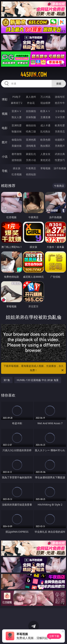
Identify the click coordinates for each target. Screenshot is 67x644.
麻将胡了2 (17, 103)
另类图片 (60, 146)
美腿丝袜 (17, 146)
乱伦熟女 (45, 131)
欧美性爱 (60, 125)
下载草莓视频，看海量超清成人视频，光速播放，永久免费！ (34, 368)
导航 (5, 171)
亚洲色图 (31, 140)
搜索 (59, 84)
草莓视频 (45, 168)
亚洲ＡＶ (17, 111)
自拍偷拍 (31, 111)
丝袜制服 (31, 117)
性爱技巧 (60, 160)
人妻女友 (45, 154)
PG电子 (17, 97)
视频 (5, 114)
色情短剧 (31, 174)
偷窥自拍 (17, 140)
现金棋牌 (45, 103)
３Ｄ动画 (60, 111)
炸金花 (31, 103)
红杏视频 (17, 174)
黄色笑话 (45, 160)
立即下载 (54, 636)
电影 (5, 128)
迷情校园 (17, 160)
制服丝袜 (17, 131)
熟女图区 (45, 146)
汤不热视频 (60, 168)
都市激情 (17, 154)
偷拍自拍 (31, 125)
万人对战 (45, 97)
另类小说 (31, 160)
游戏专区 (60, 97)
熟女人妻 (17, 117)
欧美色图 (45, 140)
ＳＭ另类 (60, 117)
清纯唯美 (31, 146)
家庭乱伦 (31, 154)
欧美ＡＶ (45, 111)
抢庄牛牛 (60, 103)
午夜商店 (31, 168)
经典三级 (31, 131)
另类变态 (60, 131)
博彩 (5, 99)
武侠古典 (60, 154)
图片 (5, 142)
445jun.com (34, 75)
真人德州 (31, 97)
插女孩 (17, 168)
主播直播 (45, 117)
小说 (5, 157)
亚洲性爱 (17, 125)
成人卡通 (45, 125)
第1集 (7, 380)
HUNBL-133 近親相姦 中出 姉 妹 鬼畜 (38, 380)
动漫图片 (60, 140)
